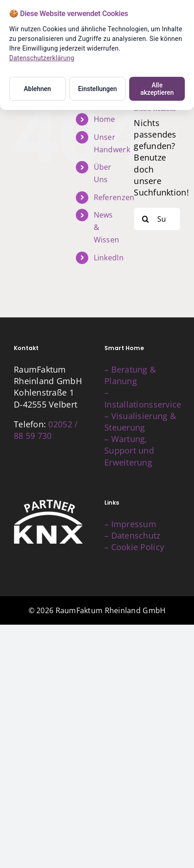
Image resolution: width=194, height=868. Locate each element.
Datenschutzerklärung (42, 58)
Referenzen (114, 197)
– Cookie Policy (134, 547)
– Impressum (130, 524)
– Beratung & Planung (130, 375)
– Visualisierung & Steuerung (140, 422)
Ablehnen (37, 89)
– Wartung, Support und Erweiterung (129, 450)
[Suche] (145, 219)
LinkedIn (109, 258)
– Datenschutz (132, 535)
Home (105, 119)
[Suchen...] (157, 219)
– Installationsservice (143, 398)
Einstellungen (98, 89)
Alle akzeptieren (157, 89)
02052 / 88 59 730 (46, 430)
